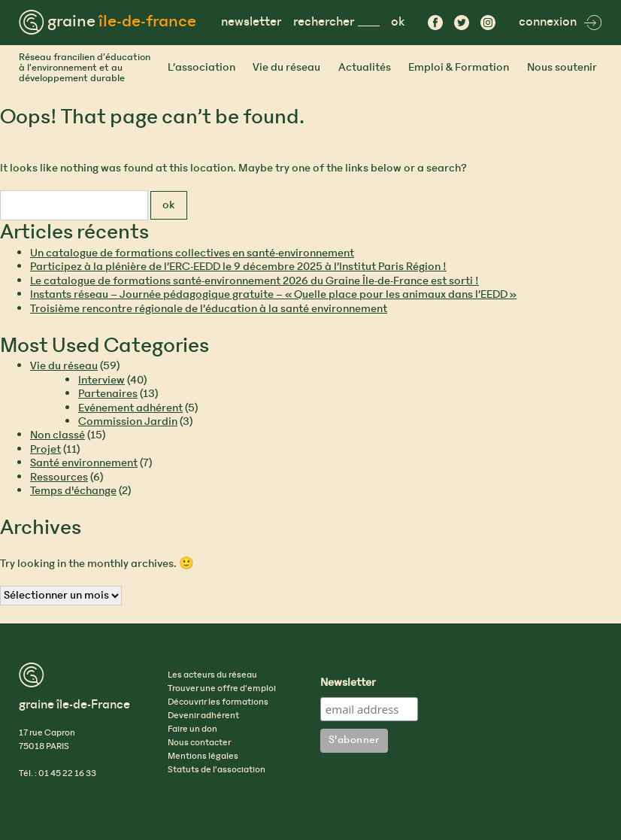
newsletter (251, 22)
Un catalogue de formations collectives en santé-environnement (192, 253)
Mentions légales (203, 757)
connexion (560, 22)
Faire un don (192, 729)
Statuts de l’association (217, 770)
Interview (101, 381)
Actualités (365, 68)
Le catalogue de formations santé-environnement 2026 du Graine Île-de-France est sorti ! (254, 281)
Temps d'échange (73, 491)
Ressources (59, 478)
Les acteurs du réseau (212, 675)
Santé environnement (84, 463)
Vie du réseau (286, 68)
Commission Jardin (128, 422)
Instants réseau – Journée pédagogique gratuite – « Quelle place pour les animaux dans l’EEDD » (273, 295)
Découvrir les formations (218, 702)
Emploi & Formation (459, 68)
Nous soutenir (562, 68)
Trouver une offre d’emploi (222, 689)
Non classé (58, 435)
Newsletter (348, 684)
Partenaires (108, 394)
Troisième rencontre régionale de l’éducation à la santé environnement (209, 309)
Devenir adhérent (203, 716)
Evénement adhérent (130, 408)
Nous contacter (199, 743)
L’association (201, 68)
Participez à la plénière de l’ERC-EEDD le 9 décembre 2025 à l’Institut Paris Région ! (238, 267)
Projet (45, 450)
